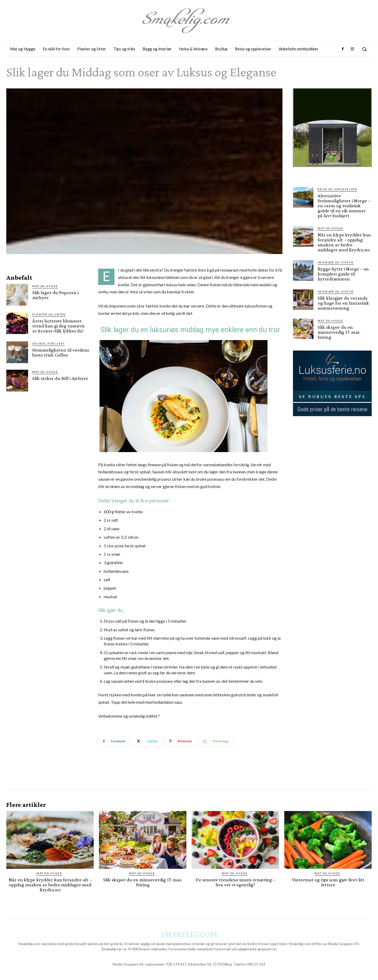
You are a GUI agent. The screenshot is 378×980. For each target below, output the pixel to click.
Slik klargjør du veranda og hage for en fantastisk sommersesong (343, 303)
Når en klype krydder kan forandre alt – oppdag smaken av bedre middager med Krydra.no (344, 242)
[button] (364, 49)
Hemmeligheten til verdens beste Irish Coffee (61, 352)
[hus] (332, 171)
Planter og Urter (49, 314)
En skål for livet (49, 343)
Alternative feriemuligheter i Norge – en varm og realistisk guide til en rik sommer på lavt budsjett (344, 206)
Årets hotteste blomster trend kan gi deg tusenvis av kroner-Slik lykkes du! (58, 326)
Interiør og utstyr (336, 262)
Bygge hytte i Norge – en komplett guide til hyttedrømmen (343, 274)
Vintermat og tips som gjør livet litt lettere (328, 882)
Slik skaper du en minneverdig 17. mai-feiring (339, 332)
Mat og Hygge (45, 286)
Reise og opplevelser (337, 189)
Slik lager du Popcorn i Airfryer (55, 295)
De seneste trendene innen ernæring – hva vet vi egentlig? (235, 882)
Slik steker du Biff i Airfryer (60, 378)
